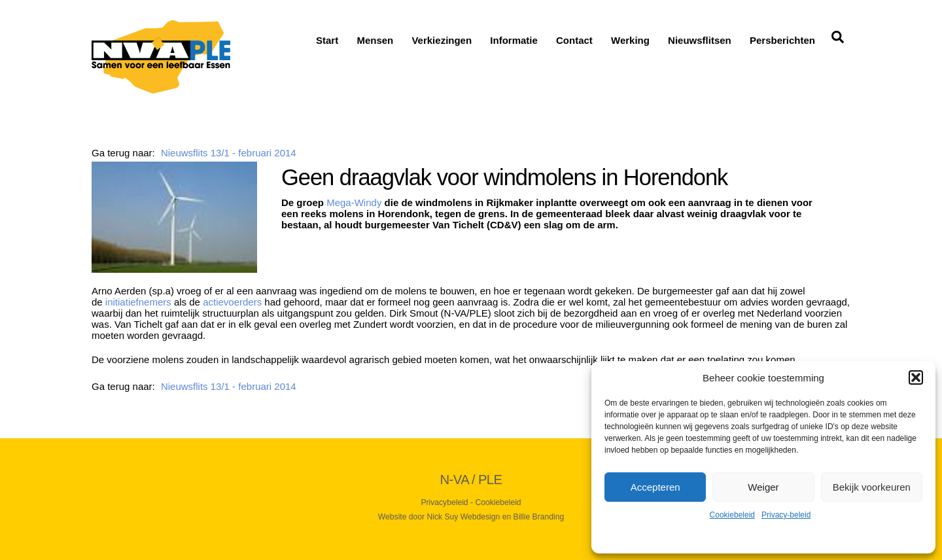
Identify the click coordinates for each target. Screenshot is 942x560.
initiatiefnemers (138, 302)
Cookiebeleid (732, 515)
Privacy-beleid (786, 515)
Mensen (375, 40)
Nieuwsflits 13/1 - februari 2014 (229, 153)
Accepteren (655, 487)
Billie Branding (539, 517)
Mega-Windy (354, 202)
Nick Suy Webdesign (464, 517)
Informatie (514, 40)
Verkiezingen (442, 40)
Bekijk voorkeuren (872, 487)
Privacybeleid (444, 502)
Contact (574, 40)
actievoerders (232, 302)
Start (327, 40)
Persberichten (782, 40)
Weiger (763, 487)
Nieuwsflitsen (700, 40)
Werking (630, 40)
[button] (916, 377)
